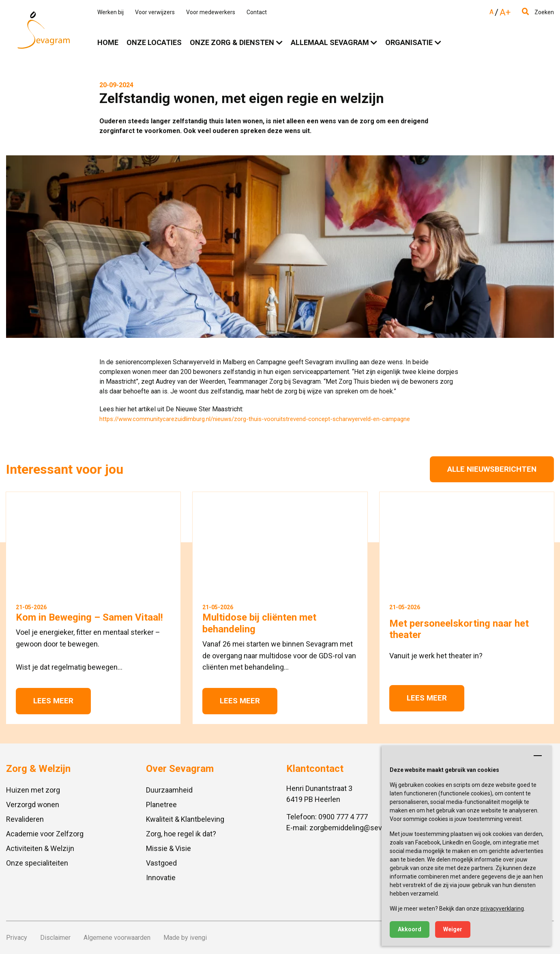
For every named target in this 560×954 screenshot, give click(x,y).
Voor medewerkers (211, 12)
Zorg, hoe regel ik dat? (181, 834)
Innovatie (161, 878)
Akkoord (410, 929)
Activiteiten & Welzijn (40, 848)
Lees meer (53, 701)
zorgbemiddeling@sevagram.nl (359, 828)
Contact (257, 12)
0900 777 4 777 (343, 817)
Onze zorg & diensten (232, 42)
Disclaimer (55, 938)
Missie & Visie (168, 848)
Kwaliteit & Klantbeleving (185, 819)
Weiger (453, 929)
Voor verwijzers (155, 12)
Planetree (161, 805)
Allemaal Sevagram (330, 42)
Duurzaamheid (169, 790)
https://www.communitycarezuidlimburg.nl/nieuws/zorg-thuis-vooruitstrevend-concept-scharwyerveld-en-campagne (255, 419)
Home (108, 42)
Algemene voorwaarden (117, 938)
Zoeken (538, 12)
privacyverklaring (502, 909)
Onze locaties (154, 42)
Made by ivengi (185, 938)
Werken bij (110, 12)
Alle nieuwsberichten (492, 469)
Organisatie (409, 42)
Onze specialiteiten (37, 863)
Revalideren (25, 819)
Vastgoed (161, 863)
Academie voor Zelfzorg (45, 834)
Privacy (17, 938)
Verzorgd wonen (33, 805)
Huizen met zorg (33, 790)
